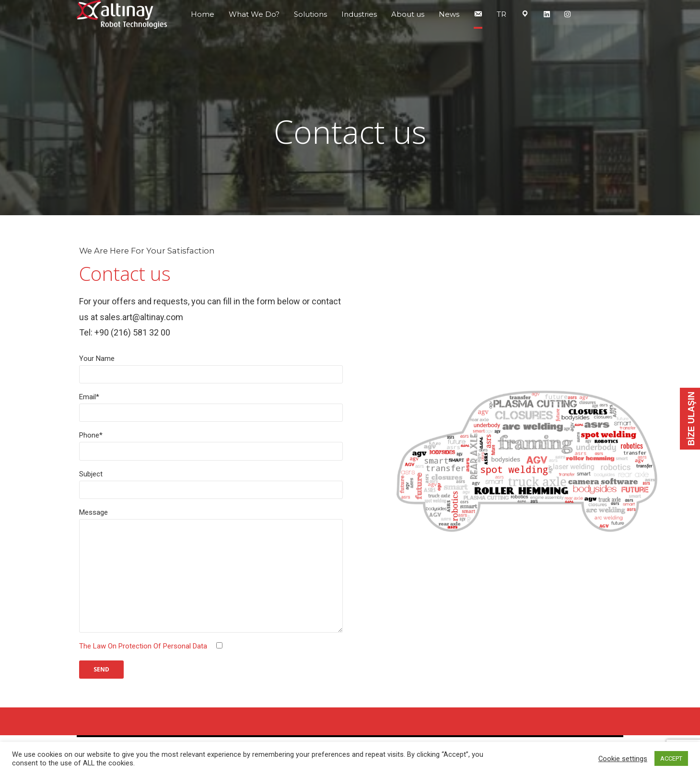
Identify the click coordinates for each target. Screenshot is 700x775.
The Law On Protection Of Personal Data (143, 646)
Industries (359, 14)
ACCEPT (671, 758)
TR (502, 14)
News (449, 14)
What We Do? (254, 14)
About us (408, 14)
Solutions (310, 14)
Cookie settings (623, 759)
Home (203, 14)
